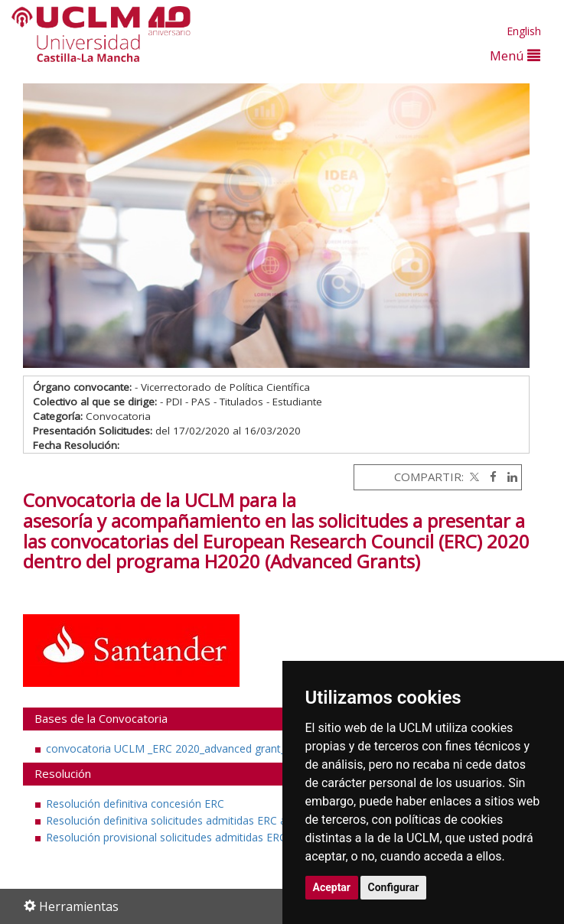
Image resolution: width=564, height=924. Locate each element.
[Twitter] (473, 477)
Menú (515, 55)
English (524, 31)
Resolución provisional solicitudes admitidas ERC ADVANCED (197, 837)
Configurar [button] (394, 887)
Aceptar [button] (332, 887)
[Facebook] (489, 477)
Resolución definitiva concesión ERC (135, 804)
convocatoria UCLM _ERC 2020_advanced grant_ (166, 748)
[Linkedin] (509, 477)
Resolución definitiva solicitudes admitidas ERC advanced (187, 820)
